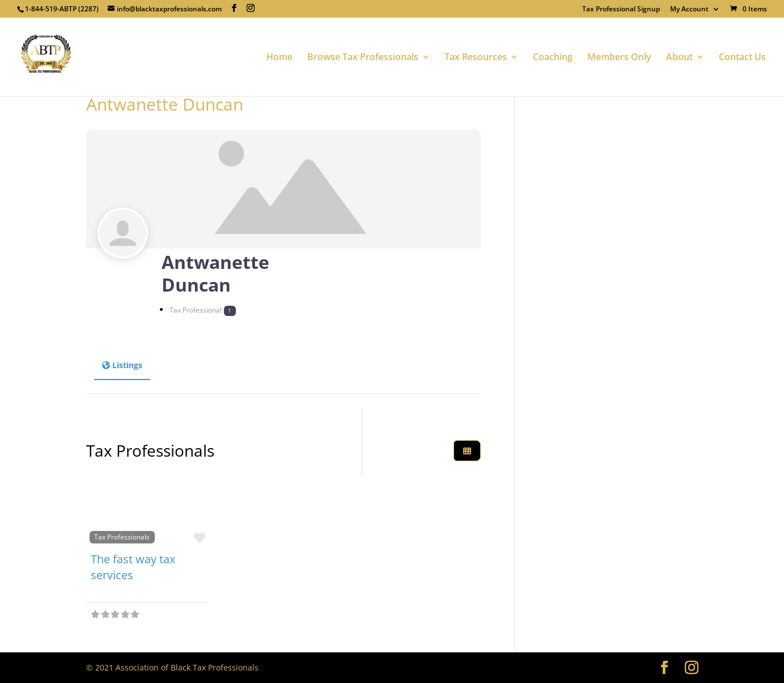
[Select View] (467, 451)
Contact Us (742, 58)
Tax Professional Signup (621, 10)
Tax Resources (476, 58)
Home (279, 58)
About (679, 58)
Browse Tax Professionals (363, 58)
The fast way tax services (133, 567)
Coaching (553, 58)
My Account (689, 10)
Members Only (619, 58)
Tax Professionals (122, 537)
